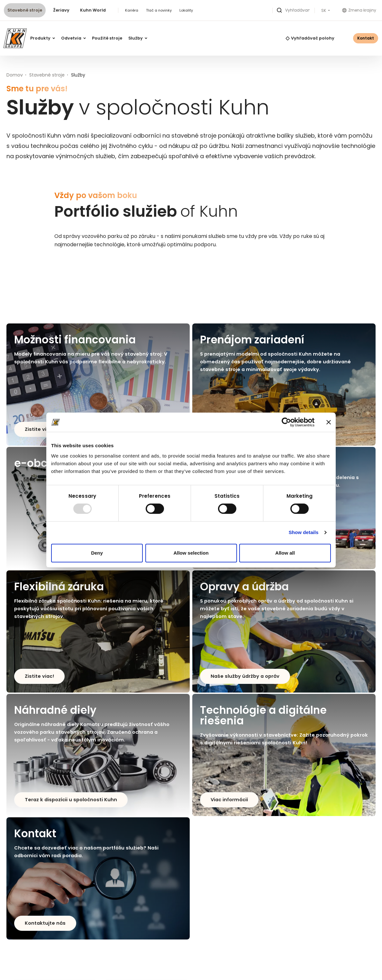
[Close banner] (329, 422)
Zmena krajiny (359, 10)
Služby (138, 38)
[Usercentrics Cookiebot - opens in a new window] (286, 422)
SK (324, 11)
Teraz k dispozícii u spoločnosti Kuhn (71, 800)
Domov (15, 75)
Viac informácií (229, 800)
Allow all (285, 553)
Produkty (43, 38)
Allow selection (191, 553)
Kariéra (132, 10)
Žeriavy (61, 10)
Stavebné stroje (25, 10)
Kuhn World (93, 10)
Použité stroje (107, 38)
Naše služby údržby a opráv (245, 676)
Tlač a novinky (159, 10)
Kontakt (366, 38)
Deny (97, 553)
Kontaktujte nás (45, 923)
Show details (304, 532)
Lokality (186, 10)
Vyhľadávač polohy (310, 38)
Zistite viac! (39, 429)
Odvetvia (73, 38)
